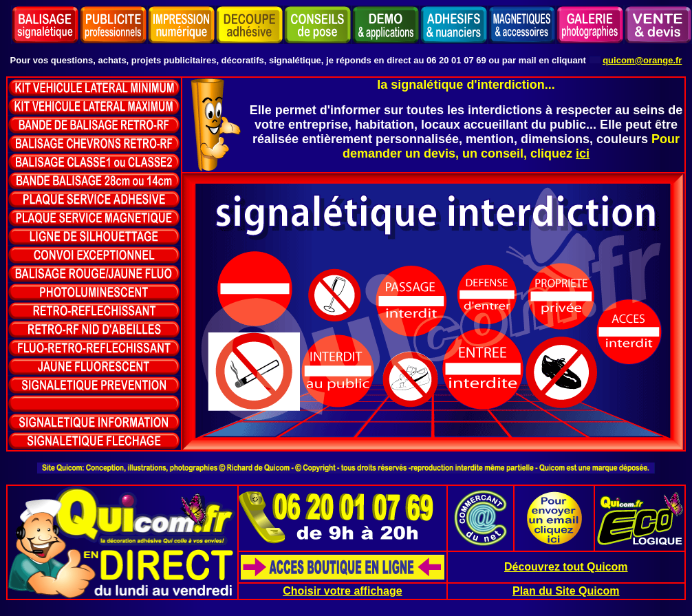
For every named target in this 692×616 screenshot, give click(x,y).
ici (583, 153)
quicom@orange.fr (642, 60)
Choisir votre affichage (342, 591)
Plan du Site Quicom (566, 591)
